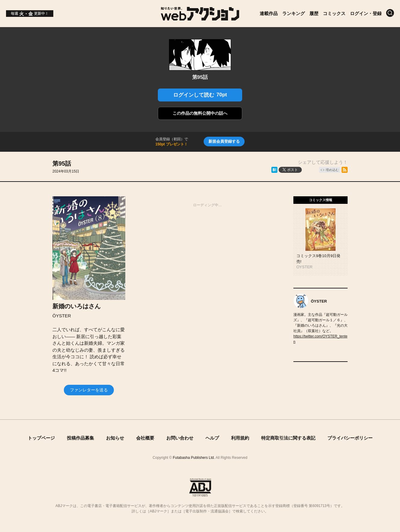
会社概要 (145, 438)
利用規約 (240, 438)
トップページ (41, 438)
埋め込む (332, 170)
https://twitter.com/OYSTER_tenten (320, 339)
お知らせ (115, 438)
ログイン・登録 (366, 13)
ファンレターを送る (89, 390)
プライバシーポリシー (350, 438)
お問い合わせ (180, 438)
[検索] (390, 13)
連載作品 (269, 13)
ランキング (294, 13)
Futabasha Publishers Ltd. (194, 458)
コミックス (334, 13)
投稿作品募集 (80, 438)
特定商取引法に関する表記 (288, 438)
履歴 (314, 13)
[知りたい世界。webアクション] (200, 18)
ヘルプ (212, 438)
